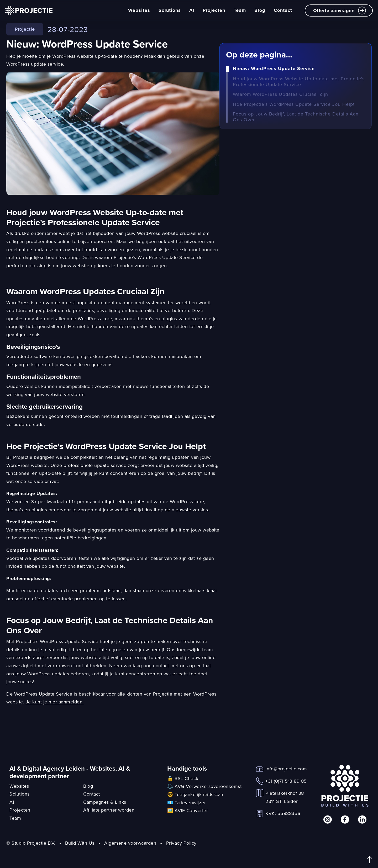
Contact (283, 10)
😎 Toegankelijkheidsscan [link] (195, 794)
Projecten (214, 10)
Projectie (25, 29)
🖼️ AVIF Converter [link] (188, 810)
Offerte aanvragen (340, 10)
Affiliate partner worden (109, 810)
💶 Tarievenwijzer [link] (187, 803)
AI (192, 10)
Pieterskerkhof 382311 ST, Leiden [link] (285, 797)
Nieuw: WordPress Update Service (274, 69)
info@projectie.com (286, 769)
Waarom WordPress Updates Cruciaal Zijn (280, 94)
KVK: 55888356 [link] (283, 813)
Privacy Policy (181, 843)
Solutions (170, 10)
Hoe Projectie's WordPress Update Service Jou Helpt (294, 104)
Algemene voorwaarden (130, 843)
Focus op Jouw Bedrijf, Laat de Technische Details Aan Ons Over (296, 117)
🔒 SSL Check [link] (183, 778)
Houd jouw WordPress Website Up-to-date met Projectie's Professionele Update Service (299, 81)
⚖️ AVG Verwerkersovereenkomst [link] (204, 786)
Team (240, 10)
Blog (260, 10)
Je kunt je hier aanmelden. (55, 702)
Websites (139, 10)
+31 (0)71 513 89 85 (286, 781)
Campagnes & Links (105, 802)
